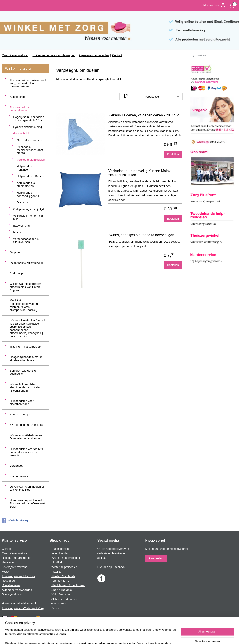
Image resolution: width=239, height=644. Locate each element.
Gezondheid (21, 133)
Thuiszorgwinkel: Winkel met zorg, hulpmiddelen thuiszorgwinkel (28, 83)
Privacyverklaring (13, 594)
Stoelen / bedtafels (63, 576)
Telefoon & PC (60, 581)
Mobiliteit (57, 562)
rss (115, 636)
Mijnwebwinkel (164, 636)
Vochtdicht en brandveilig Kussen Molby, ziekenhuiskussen (140, 173)
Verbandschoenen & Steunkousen (26, 240)
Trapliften (57, 572)
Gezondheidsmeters (29, 140)
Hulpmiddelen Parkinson (25, 168)
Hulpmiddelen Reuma (30, 176)
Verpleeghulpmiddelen (31, 160)
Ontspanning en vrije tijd (28, 209)
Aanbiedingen (18, 97)
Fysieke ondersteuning (28, 127)
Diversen (22, 202)
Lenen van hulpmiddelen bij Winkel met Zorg (27, 488)
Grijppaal (15, 252)
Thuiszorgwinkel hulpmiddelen (20, 109)
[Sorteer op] (151, 97)
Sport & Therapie (20, 415)
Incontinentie (59, 553)
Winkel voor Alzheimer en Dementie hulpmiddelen (26, 437)
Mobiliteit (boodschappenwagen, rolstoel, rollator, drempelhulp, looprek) (24, 305)
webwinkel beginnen (130, 636)
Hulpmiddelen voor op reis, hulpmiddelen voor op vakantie (27, 452)
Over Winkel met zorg (15, 55)
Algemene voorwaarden (94, 55)
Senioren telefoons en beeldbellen (23, 372)
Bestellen (173, 154)
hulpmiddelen (58, 603)
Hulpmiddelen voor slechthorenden (22, 402)
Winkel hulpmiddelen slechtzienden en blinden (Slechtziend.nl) (25, 387)
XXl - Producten (61, 594)
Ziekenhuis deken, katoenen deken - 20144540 (145, 115)
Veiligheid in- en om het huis (28, 217)
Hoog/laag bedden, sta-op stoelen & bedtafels (26, 358)
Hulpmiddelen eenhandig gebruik (28, 194)
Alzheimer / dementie (65, 599)
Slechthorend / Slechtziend (68, 585)
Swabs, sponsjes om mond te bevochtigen (141, 235)
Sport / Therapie (62, 590)
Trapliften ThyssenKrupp (25, 347)
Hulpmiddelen (60, 549)
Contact (117, 55)
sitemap (107, 636)
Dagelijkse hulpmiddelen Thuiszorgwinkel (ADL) (29, 119)
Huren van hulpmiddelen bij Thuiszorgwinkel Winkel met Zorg (27, 503)
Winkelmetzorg (15, 521)
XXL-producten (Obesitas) (26, 425)
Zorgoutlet (16, 466)
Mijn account (215, 5)
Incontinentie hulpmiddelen (27, 263)
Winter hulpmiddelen (64, 567)
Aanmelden (156, 558)
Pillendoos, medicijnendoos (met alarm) (30, 150)
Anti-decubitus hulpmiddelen (26, 184)
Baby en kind (21, 226)
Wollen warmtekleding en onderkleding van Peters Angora (26, 287)
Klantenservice (19, 476)
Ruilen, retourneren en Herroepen (54, 55)
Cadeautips (17, 273)
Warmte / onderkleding (66, 558)
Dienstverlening (12, 585)
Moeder (18, 232)
